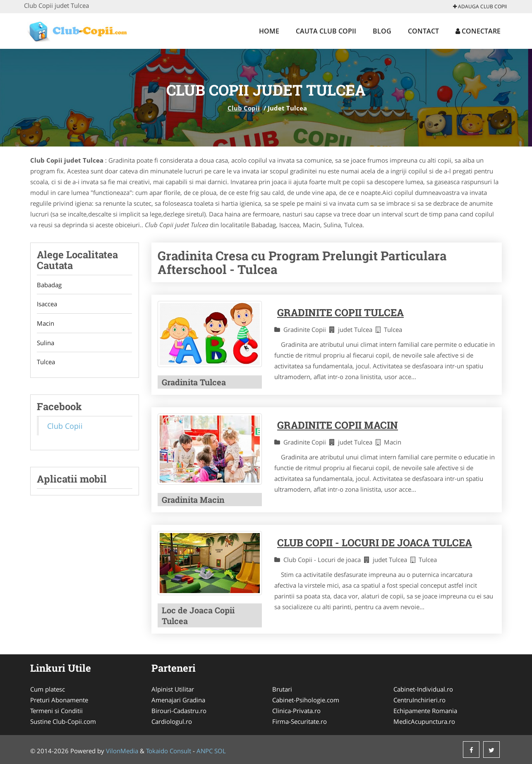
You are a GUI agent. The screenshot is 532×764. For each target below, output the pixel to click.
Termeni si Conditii (56, 711)
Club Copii (244, 108)
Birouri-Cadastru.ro (179, 711)
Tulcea (46, 363)
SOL (220, 751)
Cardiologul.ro (172, 721)
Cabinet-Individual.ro (423, 689)
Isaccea (47, 304)
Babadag (49, 285)
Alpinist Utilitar (173, 689)
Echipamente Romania (425, 711)
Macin (46, 324)
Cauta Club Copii (326, 31)
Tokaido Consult (169, 751)
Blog (382, 31)
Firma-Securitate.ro (300, 721)
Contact (423, 31)
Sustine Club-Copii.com (63, 721)
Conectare (478, 31)
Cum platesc (48, 689)
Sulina (46, 343)
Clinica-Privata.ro (296, 711)
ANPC (205, 751)
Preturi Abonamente (59, 700)
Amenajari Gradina (178, 700)
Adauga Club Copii (480, 6)
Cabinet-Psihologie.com (306, 700)
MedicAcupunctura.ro (424, 721)
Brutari (282, 689)
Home (269, 31)
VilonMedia (122, 751)
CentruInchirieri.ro (419, 700)
